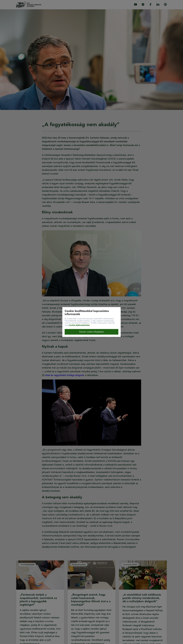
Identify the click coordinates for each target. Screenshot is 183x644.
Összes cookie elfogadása (92, 332)
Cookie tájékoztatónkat (79, 325)
